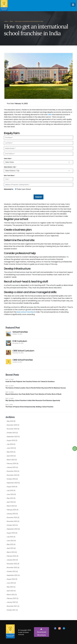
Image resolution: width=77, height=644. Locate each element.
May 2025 (10, 452)
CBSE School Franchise (23, 360)
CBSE (50, 115)
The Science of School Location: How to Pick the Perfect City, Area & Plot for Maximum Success (36, 388)
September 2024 (12, 483)
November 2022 (12, 568)
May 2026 (10, 421)
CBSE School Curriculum (23, 351)
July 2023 (10, 537)
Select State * (8, 159)
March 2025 (11, 460)
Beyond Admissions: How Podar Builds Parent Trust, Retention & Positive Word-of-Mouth (33, 394)
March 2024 (11, 506)
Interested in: (9, 189)
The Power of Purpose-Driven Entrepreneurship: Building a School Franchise (29, 407)
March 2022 (11, 595)
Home (6, 21)
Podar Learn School (23, 189)
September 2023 (12, 529)
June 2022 (10, 583)
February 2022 (12, 598)
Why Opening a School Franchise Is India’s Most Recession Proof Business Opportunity (33, 400)
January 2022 (11, 602)
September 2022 (12, 575)
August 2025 (11, 440)
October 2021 (11, 610)
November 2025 (12, 429)
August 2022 (11, 579)
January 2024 (11, 514)
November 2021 (12, 606)
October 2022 (11, 572)
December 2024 (12, 471)
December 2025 (12, 425)
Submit (38, 197)
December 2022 (12, 564)
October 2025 (11, 433)
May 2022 (10, 587)
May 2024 (10, 498)
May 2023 (10, 544)
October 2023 (11, 525)
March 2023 (11, 552)
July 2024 (10, 491)
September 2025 (12, 437)
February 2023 (12, 556)
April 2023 (10, 548)
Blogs (11, 21)
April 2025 (10, 456)
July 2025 (10, 444)
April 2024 (10, 502)
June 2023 (10, 541)
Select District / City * (10, 167)
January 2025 (11, 467)
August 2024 (11, 487)
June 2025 (10, 448)
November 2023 (12, 521)
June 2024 (10, 494)
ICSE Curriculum (20, 341)
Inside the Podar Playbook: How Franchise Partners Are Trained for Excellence (30, 382)
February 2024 (12, 510)
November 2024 (12, 475)
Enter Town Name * (9, 175)
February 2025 (12, 464)
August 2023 (11, 533)
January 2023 (11, 560)
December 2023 (12, 518)
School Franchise (20, 332)
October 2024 (11, 479)
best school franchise (25, 312)
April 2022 (10, 591)
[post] (9, 334)
